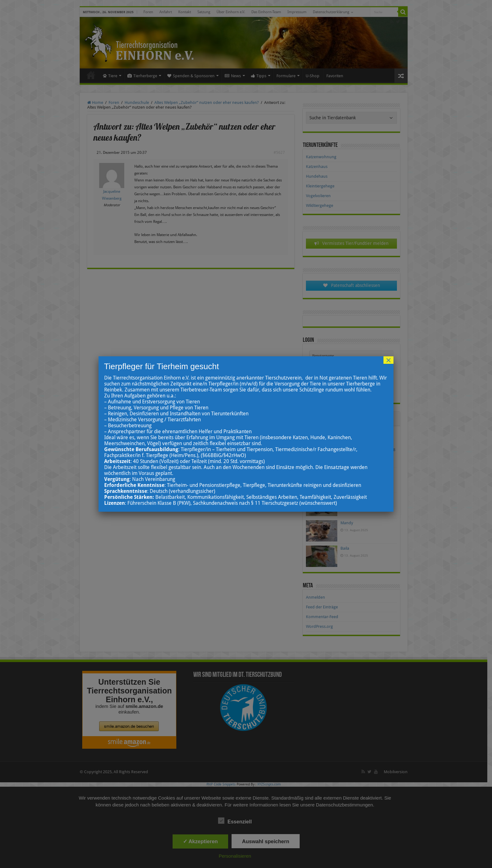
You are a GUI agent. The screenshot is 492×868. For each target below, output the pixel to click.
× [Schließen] (388, 360)
